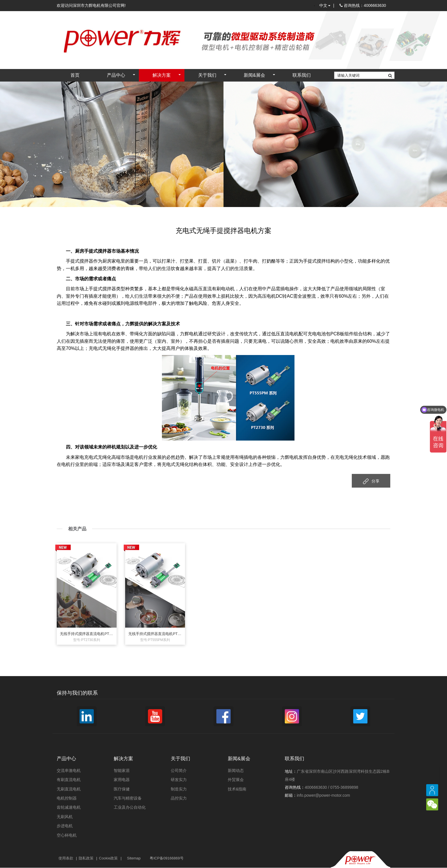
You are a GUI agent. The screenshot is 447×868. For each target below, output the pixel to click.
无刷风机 (65, 817)
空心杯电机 (67, 835)
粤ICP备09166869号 (167, 859)
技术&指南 (237, 789)
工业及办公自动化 (130, 808)
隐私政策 (86, 859)
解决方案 (162, 76)
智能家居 (122, 771)
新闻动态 (236, 771)
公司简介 (179, 771)
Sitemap (134, 859)
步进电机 (65, 826)
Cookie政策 (108, 859)
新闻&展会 (254, 76)
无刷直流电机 (69, 789)
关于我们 (207, 76)
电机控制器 (67, 799)
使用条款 (66, 859)
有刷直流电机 (69, 780)
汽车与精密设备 (128, 799)
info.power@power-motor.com (323, 796)
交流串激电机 (69, 771)
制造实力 (179, 789)
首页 (75, 76)
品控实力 (179, 799)
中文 (325, 6)
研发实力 (179, 780)
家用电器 (122, 780)
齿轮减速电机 (69, 808)
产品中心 (116, 76)
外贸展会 (236, 780)
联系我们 (302, 76)
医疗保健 (122, 789)
